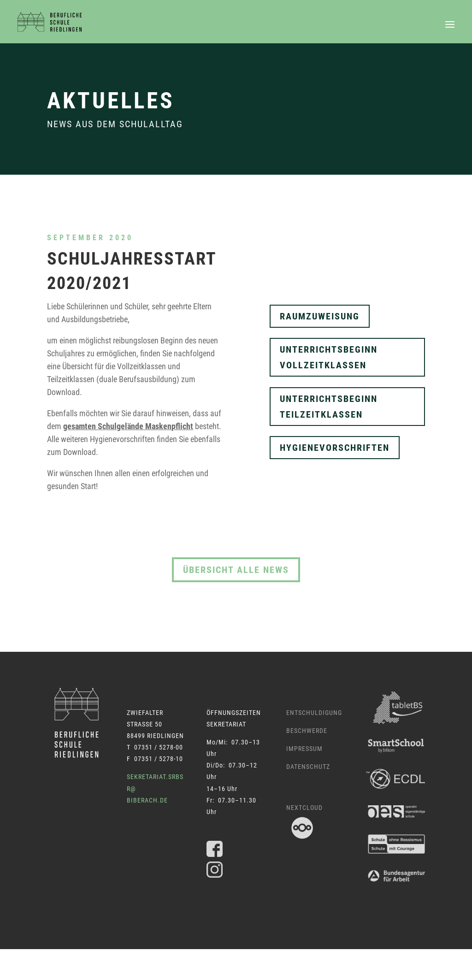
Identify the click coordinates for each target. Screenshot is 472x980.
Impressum (304, 749)
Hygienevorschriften (335, 448)
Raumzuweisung (320, 316)
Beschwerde (307, 731)
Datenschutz (308, 767)
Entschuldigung (314, 713)
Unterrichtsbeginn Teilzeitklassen (329, 407)
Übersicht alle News (236, 570)
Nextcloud (304, 808)
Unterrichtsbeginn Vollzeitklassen (329, 357)
